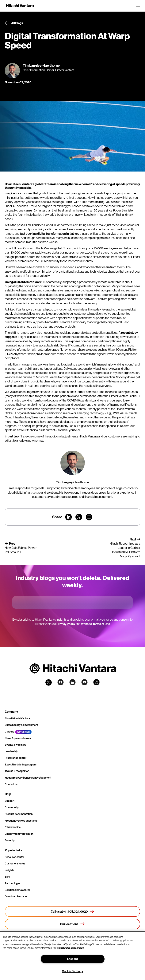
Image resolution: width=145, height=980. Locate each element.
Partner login (12, 883)
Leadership (11, 751)
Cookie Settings (72, 971)
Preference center (16, 758)
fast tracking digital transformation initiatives (50, 234)
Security (10, 840)
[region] (72, 956)
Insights (10, 870)
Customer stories (15, 863)
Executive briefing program (21, 765)
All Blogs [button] (14, 23)
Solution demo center (17, 890)
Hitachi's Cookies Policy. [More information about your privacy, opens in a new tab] (71, 948)
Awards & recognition (17, 771)
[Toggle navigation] (138, 6)
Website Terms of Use (95, 624)
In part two (12, 436)
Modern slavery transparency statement (28, 778)
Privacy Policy (66, 624)
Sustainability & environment (21, 725)
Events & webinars (15, 745)
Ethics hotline (13, 827)
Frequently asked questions (21, 821)
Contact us (11, 784)
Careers (10, 732)
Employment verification (19, 834)
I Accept (73, 959)
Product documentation (19, 814)
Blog (7, 877)
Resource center (15, 857)
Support (10, 801)
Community (12, 807)
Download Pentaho (16, 896)
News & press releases (18, 738)
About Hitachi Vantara (17, 718)
